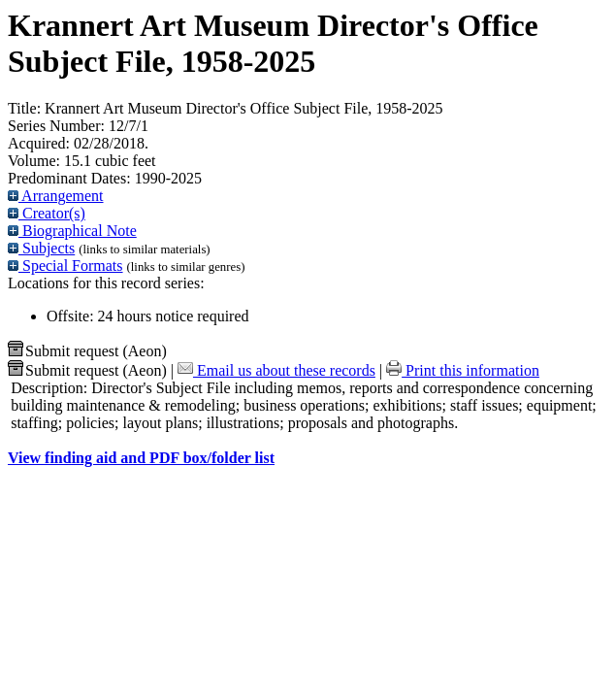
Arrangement (56, 196)
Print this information (463, 370)
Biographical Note (72, 231)
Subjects (41, 248)
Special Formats (65, 266)
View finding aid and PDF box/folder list (141, 458)
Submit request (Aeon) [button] (87, 351)
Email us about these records (276, 370)
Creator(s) (47, 213)
